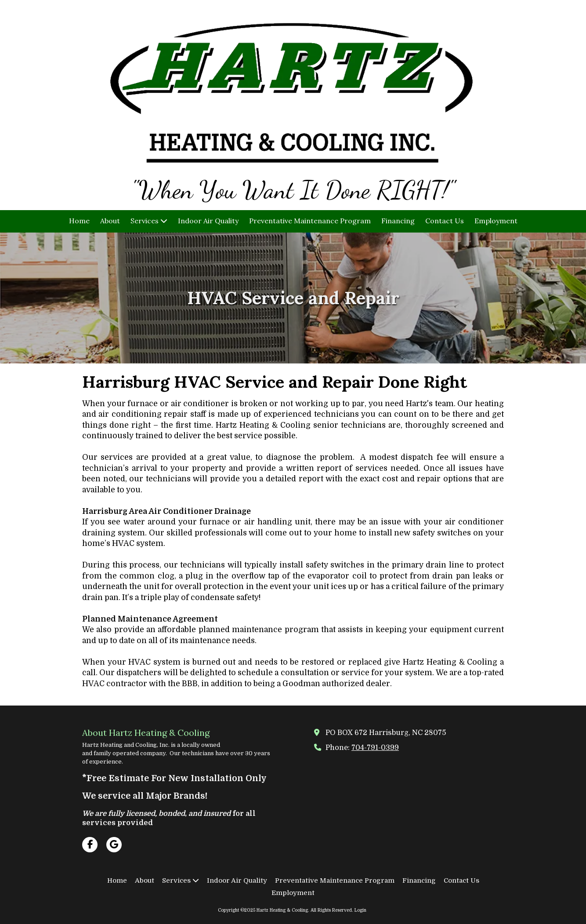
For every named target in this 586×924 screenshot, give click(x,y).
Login (360, 910)
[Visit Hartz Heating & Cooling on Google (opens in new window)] (114, 845)
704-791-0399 (375, 748)
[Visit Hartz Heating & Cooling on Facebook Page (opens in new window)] (90, 845)
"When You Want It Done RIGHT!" (293, 190)
